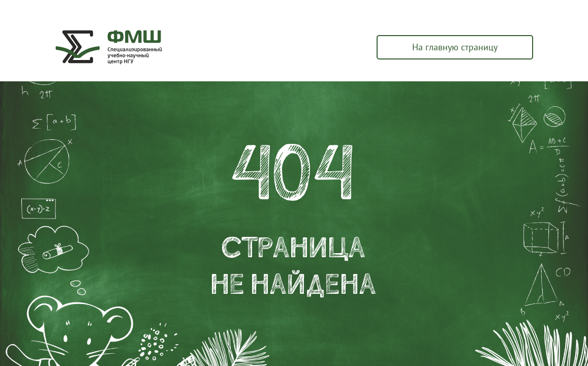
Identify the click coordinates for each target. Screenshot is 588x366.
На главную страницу (455, 47)
